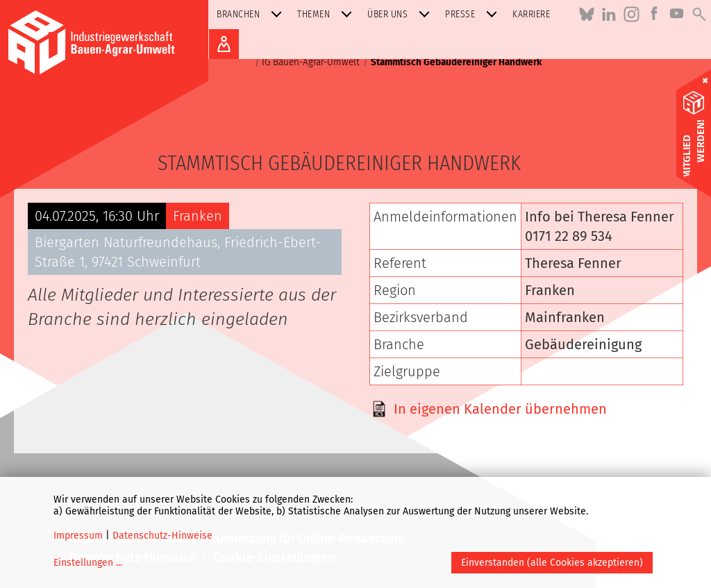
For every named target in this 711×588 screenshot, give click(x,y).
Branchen (252, 14)
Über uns (401, 14)
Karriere (531, 14)
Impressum (78, 536)
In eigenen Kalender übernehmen (500, 409)
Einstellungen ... (88, 563)
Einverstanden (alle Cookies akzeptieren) (552, 563)
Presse (474, 14)
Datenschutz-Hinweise (162, 536)
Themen (327, 14)
